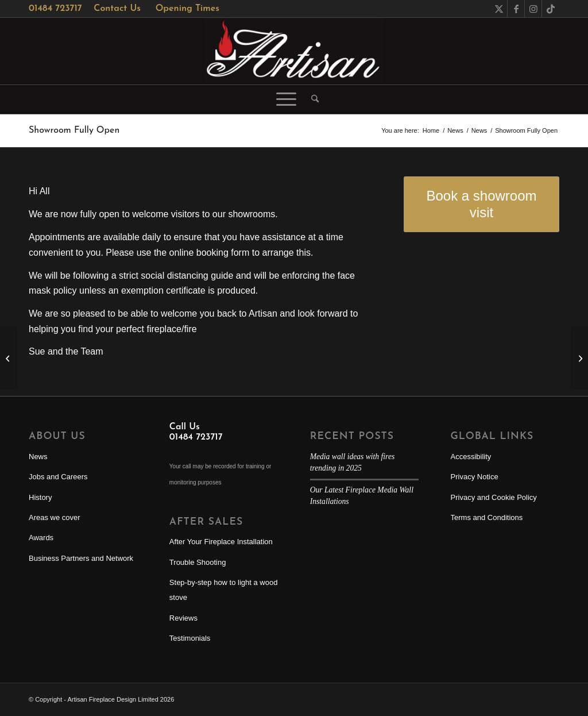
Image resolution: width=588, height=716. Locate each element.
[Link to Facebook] (516, 9)
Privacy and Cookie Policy (494, 497)
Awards (41, 538)
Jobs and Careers (58, 477)
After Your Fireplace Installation (221, 542)
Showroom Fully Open (74, 130)
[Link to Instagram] (533, 9)
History (40, 497)
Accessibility (471, 457)
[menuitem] (311, 99)
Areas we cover (55, 517)
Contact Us (117, 9)
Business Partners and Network (81, 558)
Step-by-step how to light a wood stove (224, 590)
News (38, 457)
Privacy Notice (475, 477)
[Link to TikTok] (551, 9)
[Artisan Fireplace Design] (294, 51)
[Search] (311, 99)
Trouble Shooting (198, 562)
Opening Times (187, 9)
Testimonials (190, 638)
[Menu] (286, 99)
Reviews (183, 618)
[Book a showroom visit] (481, 205)
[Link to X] (499, 9)
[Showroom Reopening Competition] (579, 358)
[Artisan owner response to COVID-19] (9, 358)
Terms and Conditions (487, 517)
